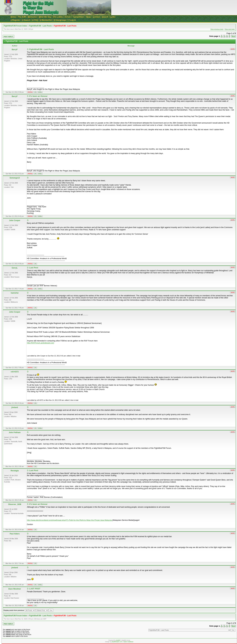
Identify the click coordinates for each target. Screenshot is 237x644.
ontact (96, 17)
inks (113, 17)
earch (105, 17)
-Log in (72, 20)
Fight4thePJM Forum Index (15, 26)
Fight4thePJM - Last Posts (40, 26)
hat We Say (45, 17)
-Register (15, 20)
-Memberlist (46, 20)
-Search (26, 20)
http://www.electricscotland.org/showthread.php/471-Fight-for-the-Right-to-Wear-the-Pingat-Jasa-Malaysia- (70, 520)
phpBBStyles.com (117, 642)
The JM (22, 17)
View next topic (230, 29)
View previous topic (217, 29)
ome (13, 17)
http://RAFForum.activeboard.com (41, 343)
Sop (88, 17)
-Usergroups (60, 20)
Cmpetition (78, 17)
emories (32, 17)
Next (234, 36)
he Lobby (58, 17)
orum (68, 17)
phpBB (118, 640)
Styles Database (128, 642)
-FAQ (35, 20)
